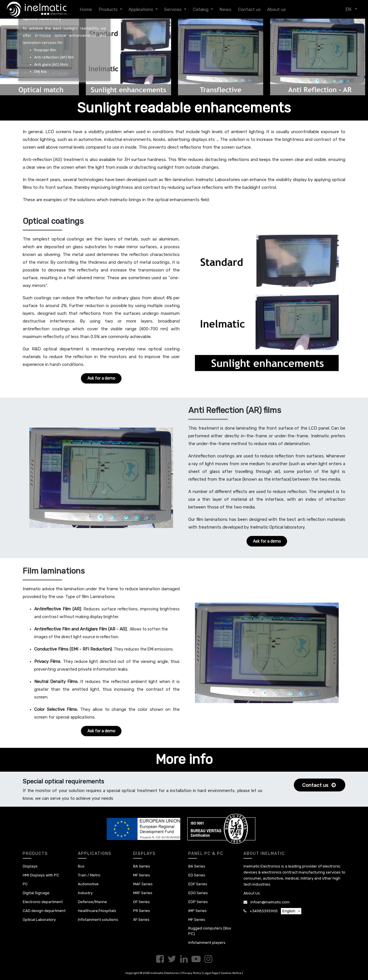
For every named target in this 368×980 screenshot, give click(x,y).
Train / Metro (89, 875)
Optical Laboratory (39, 920)
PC (25, 884)
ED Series (197, 875)
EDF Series (198, 884)
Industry (85, 893)
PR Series (142, 911)
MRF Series (143, 893)
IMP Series (198, 911)
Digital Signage (36, 893)
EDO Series (198, 893)
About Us (252, 893)
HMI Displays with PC (41, 875)
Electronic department (43, 902)
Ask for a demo (101, 378)
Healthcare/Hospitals (97, 911)
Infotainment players (207, 943)
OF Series (141, 902)
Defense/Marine (92, 902)
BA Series (142, 866)
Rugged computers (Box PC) (210, 931)
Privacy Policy (192, 973)
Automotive (88, 884)
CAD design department (44, 911)
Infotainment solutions (98, 920)
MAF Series (143, 884)
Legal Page (211, 973)
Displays (30, 866)
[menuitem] (86, 9)
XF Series (141, 920)
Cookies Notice (231, 973)
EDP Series (198, 902)
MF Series (142, 875)
